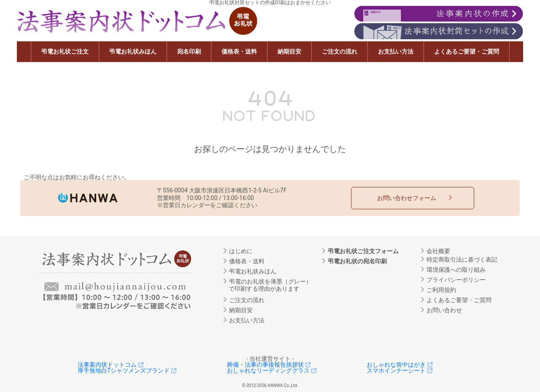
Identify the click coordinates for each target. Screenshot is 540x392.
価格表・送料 (239, 51)
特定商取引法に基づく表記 (462, 259)
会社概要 (438, 251)
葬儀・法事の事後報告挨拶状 (270, 365)
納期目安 (289, 51)
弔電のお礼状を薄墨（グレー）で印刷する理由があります (270, 285)
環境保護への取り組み (456, 269)
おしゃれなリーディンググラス (273, 370)
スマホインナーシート (401, 370)
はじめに (241, 251)
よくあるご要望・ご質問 (467, 51)
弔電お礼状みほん (133, 51)
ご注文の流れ (340, 51)
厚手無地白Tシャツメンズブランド (128, 370)
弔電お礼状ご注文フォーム (363, 251)
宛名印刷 (189, 51)
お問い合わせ (444, 310)
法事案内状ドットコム (112, 365)
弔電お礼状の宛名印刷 (357, 261)
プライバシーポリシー (456, 279)
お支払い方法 (396, 51)
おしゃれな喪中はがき (401, 365)
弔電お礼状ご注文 (65, 51)
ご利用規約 (441, 289)
